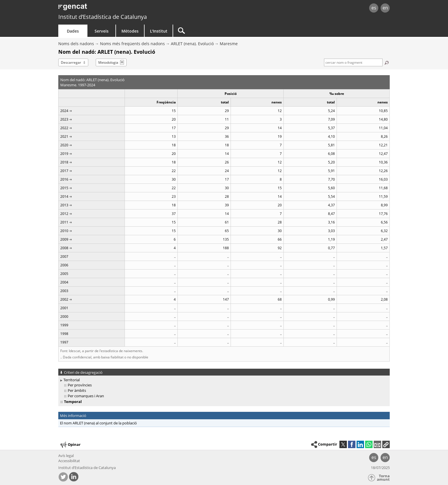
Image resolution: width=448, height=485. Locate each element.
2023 (64, 119)
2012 (64, 214)
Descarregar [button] (71, 62)
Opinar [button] (70, 445)
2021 (64, 136)
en (385, 8)
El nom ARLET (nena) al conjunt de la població (98, 423)
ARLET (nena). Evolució (192, 44)
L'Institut (159, 31)
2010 (64, 231)
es (374, 8)
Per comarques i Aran (86, 396)
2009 (64, 239)
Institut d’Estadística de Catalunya (103, 17)
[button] (386, 444)
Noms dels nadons (76, 44)
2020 (64, 145)
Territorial (72, 380)
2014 (64, 196)
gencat (125, 8)
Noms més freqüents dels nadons (132, 44)
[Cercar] (222, 31)
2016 (64, 179)
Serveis (102, 31)
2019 (64, 154)
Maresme (229, 44)
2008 (64, 248)
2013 (64, 205)
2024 (64, 111)
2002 (64, 299)
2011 (64, 222)
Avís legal (66, 456)
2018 (64, 162)
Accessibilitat (69, 461)
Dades (73, 31)
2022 (64, 128)
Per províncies (80, 385)
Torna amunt (383, 478)
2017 (64, 171)
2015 (64, 188)
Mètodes (130, 31)
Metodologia (108, 62)
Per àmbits (77, 390)
